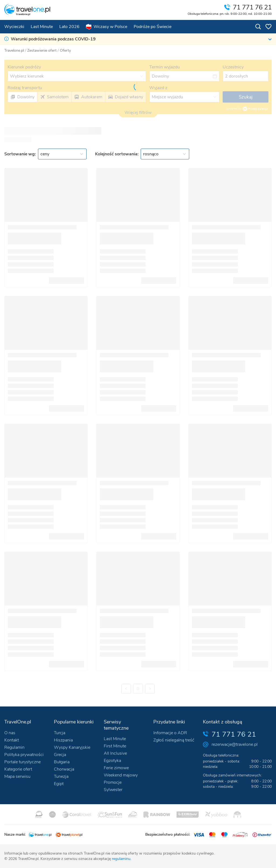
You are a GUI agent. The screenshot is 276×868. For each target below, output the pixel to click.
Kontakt (12, 740)
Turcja (60, 733)
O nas (10, 733)
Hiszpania (63, 740)
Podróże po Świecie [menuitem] (153, 27)
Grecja (60, 755)
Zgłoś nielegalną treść (174, 740)
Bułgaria (62, 762)
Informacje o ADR (170, 733)
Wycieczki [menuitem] (14, 27)
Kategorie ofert (18, 769)
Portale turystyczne (23, 762)
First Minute (115, 746)
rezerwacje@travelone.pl (235, 744)
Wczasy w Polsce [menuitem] (107, 27)
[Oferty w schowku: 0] (268, 27)
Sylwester (113, 790)
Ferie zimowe (116, 768)
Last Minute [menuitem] (42, 27)
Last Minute (115, 739)
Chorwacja (64, 769)
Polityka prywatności (24, 755)
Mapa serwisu (17, 776)
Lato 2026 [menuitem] (69, 27)
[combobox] (62, 154)
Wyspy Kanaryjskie (72, 747)
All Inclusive (115, 753)
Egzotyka (112, 761)
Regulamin (14, 747)
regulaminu (121, 859)
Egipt (59, 784)
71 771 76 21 (234, 734)
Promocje (113, 782)
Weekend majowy (121, 775)
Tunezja (61, 776)
